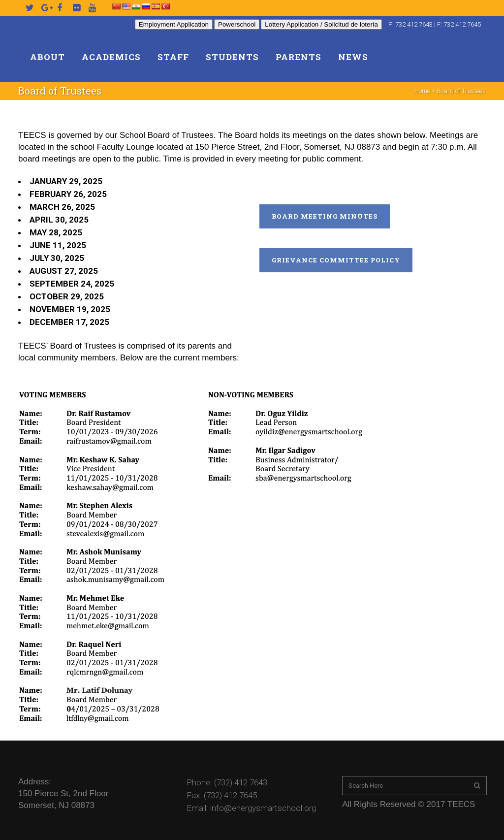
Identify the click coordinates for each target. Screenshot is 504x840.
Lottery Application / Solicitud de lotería (321, 24)
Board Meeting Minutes (325, 216)
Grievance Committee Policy (336, 260)
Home (422, 91)
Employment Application (174, 24)
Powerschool (237, 24)
